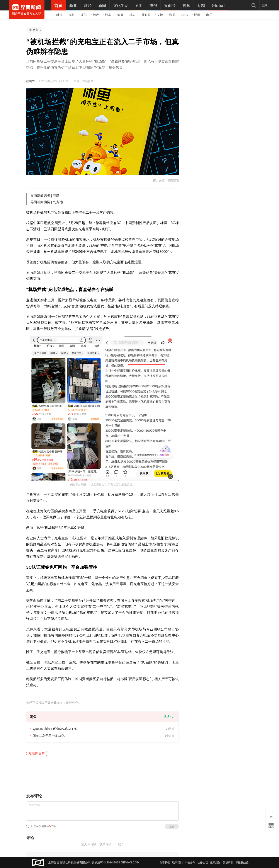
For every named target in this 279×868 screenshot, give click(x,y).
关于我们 (165, 863)
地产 (95, 15)
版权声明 (228, 863)
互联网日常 (37, 753)
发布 (172, 827)
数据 (171, 15)
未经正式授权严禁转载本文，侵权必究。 (54, 703)
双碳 (196, 15)
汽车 (107, 15)
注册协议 (203, 863)
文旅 (159, 15)
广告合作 (190, 863)
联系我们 (177, 863)
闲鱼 (36, 30)
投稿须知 (215, 863)
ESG (184, 15)
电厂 (208, 15)
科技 (58, 15)
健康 (119, 15)
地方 (132, 15)
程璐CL (31, 81)
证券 (83, 15)
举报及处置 (242, 863)
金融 (71, 15)
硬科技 (145, 15)
